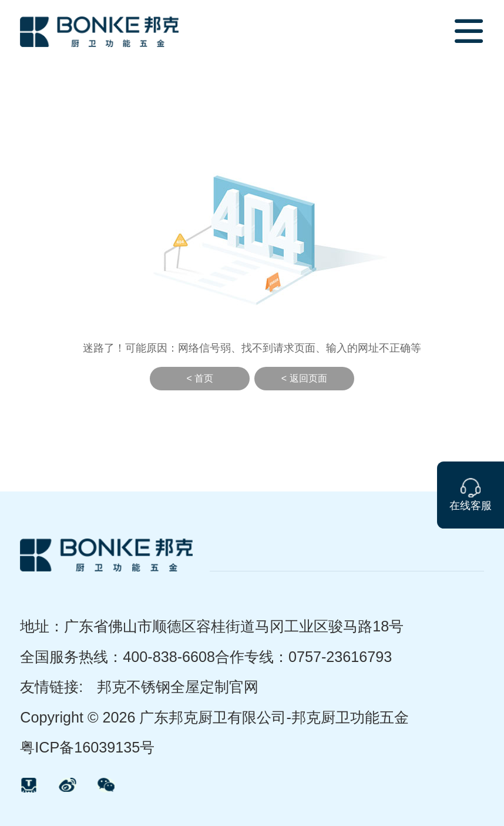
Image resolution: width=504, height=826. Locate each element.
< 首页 (200, 378)
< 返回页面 (304, 378)
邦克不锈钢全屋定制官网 (178, 687)
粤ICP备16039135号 (87, 747)
